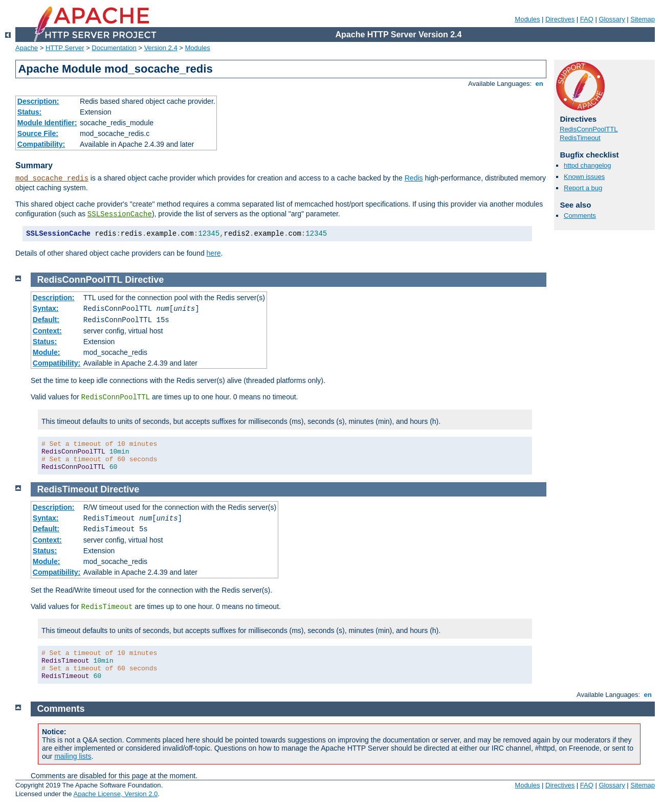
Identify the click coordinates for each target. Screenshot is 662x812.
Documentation (114, 48)
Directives (560, 19)
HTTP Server (65, 48)
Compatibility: (41, 144)
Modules (527, 19)
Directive (144, 280)
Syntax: (46, 308)
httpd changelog (588, 165)
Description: (38, 101)
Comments (580, 216)
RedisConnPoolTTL (589, 129)
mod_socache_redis (52, 178)
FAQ (587, 19)
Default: (46, 320)
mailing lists (73, 756)
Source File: (38, 133)
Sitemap (643, 19)
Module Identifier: (47, 123)
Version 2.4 (161, 48)
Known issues (584, 177)
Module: (47, 352)
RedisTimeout (580, 138)
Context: (47, 331)
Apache (27, 48)
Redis (414, 178)
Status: (29, 112)
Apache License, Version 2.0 (115, 794)
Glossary (612, 19)
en (539, 84)
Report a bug (583, 188)
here (214, 253)
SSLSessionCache (120, 214)
